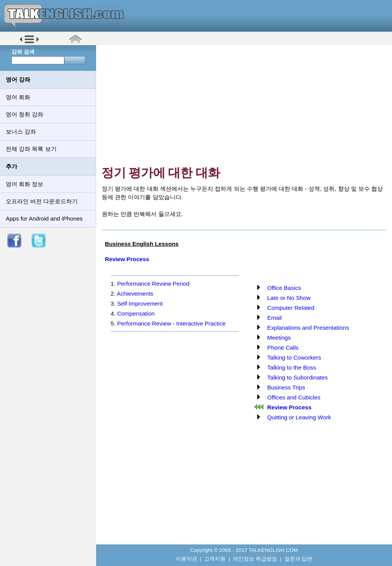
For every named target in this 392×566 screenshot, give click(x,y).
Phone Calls (283, 348)
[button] (29, 43)
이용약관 (186, 559)
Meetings (279, 338)
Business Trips (286, 387)
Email (274, 318)
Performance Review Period (153, 284)
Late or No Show (289, 298)
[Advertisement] (247, 105)
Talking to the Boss (292, 367)
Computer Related (291, 308)
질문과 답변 (299, 559)
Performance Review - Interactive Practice (171, 323)
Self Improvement (140, 303)
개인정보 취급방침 (255, 559)
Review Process (127, 259)
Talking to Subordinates (297, 377)
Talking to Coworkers (294, 357)
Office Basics (284, 288)
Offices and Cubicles (294, 397)
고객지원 (215, 559)
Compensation (136, 313)
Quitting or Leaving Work (299, 417)
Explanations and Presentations (308, 328)
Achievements (135, 294)
